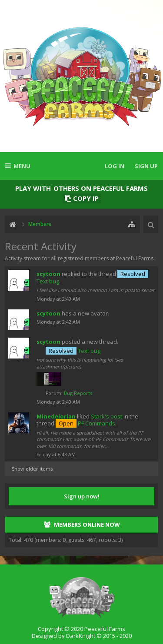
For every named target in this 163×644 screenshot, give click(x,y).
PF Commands (85, 423)
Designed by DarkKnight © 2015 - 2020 (82, 636)
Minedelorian (56, 416)
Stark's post (106, 416)
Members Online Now (87, 524)
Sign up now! (82, 496)
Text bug (73, 351)
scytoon (48, 274)
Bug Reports (78, 393)
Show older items (32, 469)
